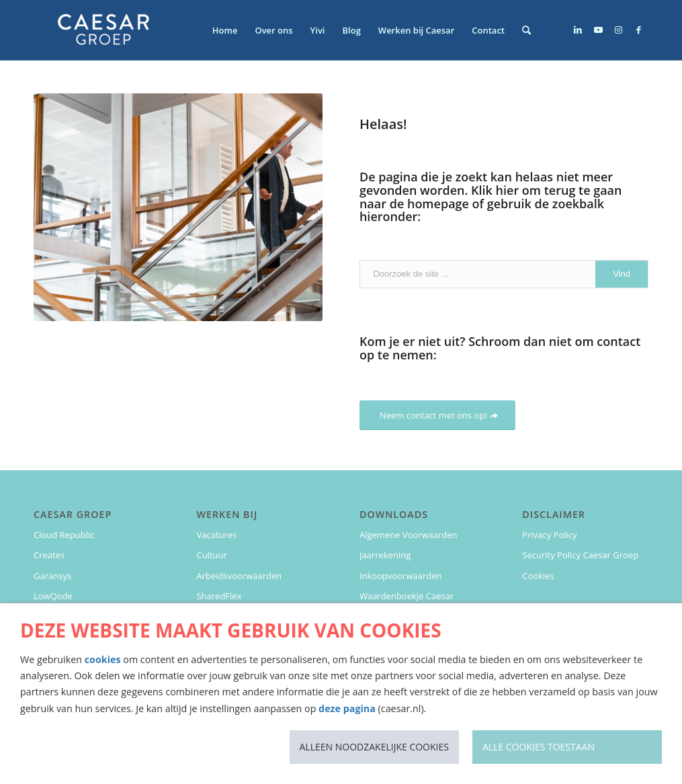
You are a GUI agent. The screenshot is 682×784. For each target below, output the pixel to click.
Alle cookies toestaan (539, 747)
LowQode (53, 596)
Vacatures (216, 535)
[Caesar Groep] (104, 30)
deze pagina (347, 708)
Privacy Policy (549, 535)
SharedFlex (219, 596)
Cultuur (211, 555)
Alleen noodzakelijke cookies (374, 747)
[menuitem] (225, 30)
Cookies (538, 576)
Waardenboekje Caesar (407, 596)
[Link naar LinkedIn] (578, 30)
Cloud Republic (64, 535)
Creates (49, 555)
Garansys (52, 576)
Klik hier (495, 190)
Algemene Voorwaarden (409, 535)
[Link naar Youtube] (598, 30)
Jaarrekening (385, 555)
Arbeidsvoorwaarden (239, 576)
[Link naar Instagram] (618, 30)
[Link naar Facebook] (638, 30)
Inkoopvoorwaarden (401, 576)
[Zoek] (526, 30)
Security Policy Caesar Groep (580, 555)
